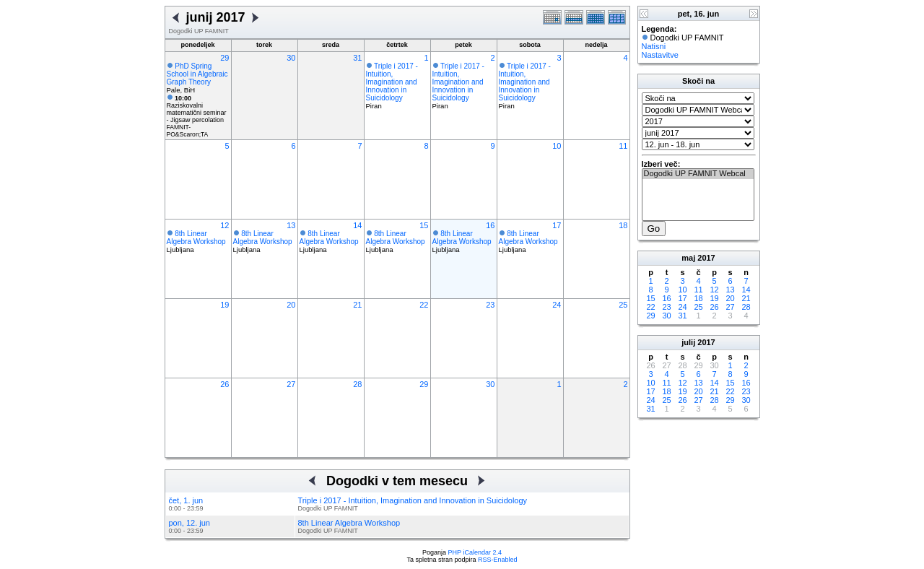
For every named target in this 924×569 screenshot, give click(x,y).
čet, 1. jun (186, 500)
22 (424, 305)
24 (557, 305)
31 (357, 58)
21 (357, 305)
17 (557, 225)
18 (623, 225)
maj (688, 258)
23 (490, 305)
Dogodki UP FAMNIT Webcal (698, 174)
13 (291, 225)
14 (357, 225)
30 (291, 58)
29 (225, 58)
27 (291, 384)
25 (623, 305)
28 (357, 384)
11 (623, 146)
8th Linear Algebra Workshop (196, 238)
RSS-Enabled (498, 560)
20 (291, 305)
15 (424, 225)
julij (688, 342)
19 (225, 305)
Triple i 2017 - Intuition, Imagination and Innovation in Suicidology (392, 82)
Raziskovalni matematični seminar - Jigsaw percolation (197, 109)
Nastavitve (660, 55)
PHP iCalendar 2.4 (475, 552)
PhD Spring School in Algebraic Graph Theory (197, 74)
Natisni (654, 46)
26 (225, 384)
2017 (706, 258)
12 (225, 225)
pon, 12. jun (190, 523)
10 (557, 146)
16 (490, 225)
